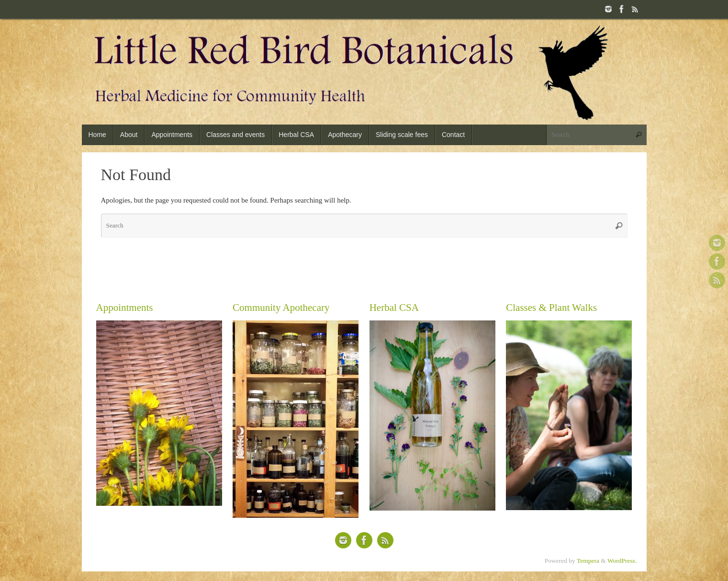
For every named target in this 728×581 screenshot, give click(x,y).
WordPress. (622, 561)
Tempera (588, 561)
